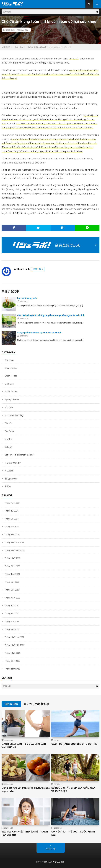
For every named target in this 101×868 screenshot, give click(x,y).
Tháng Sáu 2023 (12, 590)
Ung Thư (9, 439)
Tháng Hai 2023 (12, 621)
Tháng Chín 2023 (12, 566)
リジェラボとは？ (13, 463)
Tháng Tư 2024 (11, 511)
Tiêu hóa (8, 423)
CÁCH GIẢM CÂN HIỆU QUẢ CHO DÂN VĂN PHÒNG (24, 746)
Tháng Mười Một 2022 (14, 645)
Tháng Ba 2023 (12, 614)
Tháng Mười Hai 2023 (14, 542)
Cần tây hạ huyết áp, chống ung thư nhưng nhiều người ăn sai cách (51, 315)
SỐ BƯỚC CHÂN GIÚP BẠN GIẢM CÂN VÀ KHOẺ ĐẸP (74, 790)
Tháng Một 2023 (12, 629)
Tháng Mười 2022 (13, 653)
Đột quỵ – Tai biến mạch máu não (20, 455)
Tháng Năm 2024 (12, 503)
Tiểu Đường (10, 431)
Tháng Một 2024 (12, 535)
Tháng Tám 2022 (12, 669)
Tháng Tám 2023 (12, 574)
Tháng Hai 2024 (12, 527)
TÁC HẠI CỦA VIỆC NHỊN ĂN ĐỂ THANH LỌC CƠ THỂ (25, 834)
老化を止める (11, 479)
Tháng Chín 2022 (12, 661)
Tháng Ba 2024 (12, 519)
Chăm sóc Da (11, 368)
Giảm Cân (23, 30)
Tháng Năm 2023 (12, 598)
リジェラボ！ (59, 862)
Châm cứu (9, 360)
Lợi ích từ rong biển (27, 298)
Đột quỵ (8, 447)
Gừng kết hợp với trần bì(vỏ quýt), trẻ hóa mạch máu (26, 790)
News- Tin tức (11, 392)
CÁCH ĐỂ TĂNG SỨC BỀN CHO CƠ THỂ (74, 744)
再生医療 (9, 471)
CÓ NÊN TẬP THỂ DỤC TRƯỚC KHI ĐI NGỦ (73, 834)
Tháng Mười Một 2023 (14, 550)
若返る (8, 486)
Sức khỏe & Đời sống (14, 415)
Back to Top (51, 849)
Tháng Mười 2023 (13, 558)
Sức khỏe (9, 407)
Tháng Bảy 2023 (12, 582)
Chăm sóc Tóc (11, 376)
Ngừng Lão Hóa (12, 400)
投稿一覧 (37, 269)
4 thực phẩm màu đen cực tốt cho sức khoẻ (39, 333)
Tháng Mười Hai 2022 (14, 637)
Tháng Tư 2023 (11, 606)
